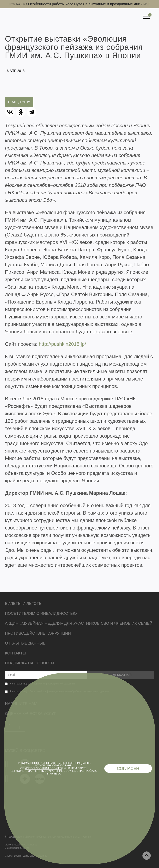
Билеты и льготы (24, 603)
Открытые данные (25, 643)
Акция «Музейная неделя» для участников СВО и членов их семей (79, 623)
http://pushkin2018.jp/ (62, 344)
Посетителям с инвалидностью (41, 613)
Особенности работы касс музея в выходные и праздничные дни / (87, 4)
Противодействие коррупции (38, 633)
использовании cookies (43, 768)
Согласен (128, 768)
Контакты (16, 653)
